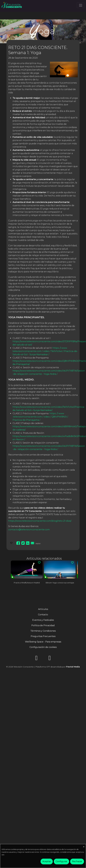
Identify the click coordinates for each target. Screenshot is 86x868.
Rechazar (77, 861)
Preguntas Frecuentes (43, 636)
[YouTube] (50, 659)
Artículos (43, 609)
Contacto (43, 615)
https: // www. (60, 348)
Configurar (61, 861)
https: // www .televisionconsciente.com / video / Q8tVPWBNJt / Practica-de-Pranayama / (40, 417)
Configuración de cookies (43, 647)
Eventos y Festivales (43, 620)
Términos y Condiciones (43, 631)
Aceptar (47, 861)
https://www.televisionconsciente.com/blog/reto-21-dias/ (40, 521)
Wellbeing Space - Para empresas (43, 642)
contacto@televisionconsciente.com (29, 530)
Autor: (38, 543)
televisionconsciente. (25, 351)
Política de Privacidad (43, 625)
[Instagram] (36, 659)
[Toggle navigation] (81, 5)
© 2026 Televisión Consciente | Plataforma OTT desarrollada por (43, 667)
